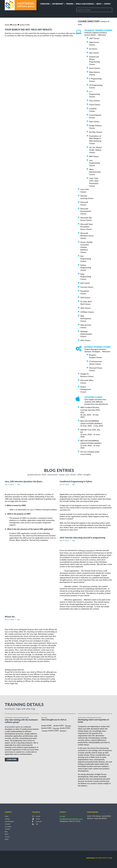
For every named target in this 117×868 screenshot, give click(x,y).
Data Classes (94, 121)
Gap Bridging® (9, 821)
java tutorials (88, 551)
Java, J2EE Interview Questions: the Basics (24, 482)
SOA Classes (85, 297)
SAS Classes (85, 283)
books (15, 25)
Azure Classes (95, 68)
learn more (12, 759)
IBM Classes (94, 156)
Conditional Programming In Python (76, 482)
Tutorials (7, 829)
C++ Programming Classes (94, 94)
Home (7, 25)
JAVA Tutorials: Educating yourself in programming (82, 538)
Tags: (19, 484)
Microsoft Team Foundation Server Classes (86, 227)
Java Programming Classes (94, 163)
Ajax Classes (94, 53)
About (99, 4)
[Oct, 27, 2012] (9, 620)
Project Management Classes (86, 389)
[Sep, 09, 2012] (64, 540)
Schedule (8, 824)
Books (7, 839)
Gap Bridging (58, 4)
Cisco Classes (94, 101)
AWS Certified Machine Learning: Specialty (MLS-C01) (90, 410)
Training (70, 4)
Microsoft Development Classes (86, 211)
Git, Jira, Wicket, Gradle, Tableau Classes (96, 150)
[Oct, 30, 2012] (64, 484)
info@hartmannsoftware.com (71, 819)
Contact (107, 4)
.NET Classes (94, 38)
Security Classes (87, 287)
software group (97, 858)
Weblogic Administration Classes (86, 334)
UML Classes (85, 308)
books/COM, (25, 25)
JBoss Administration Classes (95, 172)
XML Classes (85, 340)
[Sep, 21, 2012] (9, 484)
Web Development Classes (86, 318)
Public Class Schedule (85, 4)
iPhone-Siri (10, 617)
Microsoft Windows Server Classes (87, 236)
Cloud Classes (95, 104)
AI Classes (93, 49)
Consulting (45, 4)
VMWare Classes (87, 312)
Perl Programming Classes (86, 259)
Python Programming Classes (86, 267)
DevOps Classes (96, 132)
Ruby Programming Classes (86, 276)
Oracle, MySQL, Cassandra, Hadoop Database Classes (87, 247)
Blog (6, 832)
